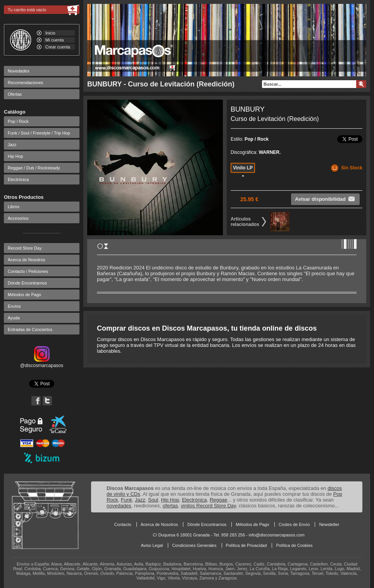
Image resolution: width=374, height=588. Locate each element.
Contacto (123, 524)
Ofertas (15, 94)
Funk (127, 500)
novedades (119, 506)
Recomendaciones (25, 83)
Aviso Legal (152, 545)
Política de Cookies (294, 545)
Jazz (12, 145)
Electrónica (18, 179)
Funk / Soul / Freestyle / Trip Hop (39, 133)
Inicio (50, 33)
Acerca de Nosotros (27, 260)
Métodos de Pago (24, 295)
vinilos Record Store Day (209, 506)
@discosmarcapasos (42, 363)
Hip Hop (16, 156)
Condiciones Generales (194, 545)
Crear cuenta (58, 47)
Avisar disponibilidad (325, 199)
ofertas (171, 506)
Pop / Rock (18, 121)
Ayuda (14, 318)
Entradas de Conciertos (30, 329)
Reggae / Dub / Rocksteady (34, 168)
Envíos (14, 306)
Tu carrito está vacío (27, 10)
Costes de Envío (294, 524)
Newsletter (329, 524)
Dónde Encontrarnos (27, 283)
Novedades (19, 71)
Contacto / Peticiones (28, 271)
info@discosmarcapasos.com (277, 535)
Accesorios (18, 218)
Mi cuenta (55, 40)
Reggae (219, 500)
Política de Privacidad (246, 545)
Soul (153, 500)
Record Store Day (25, 248)
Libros (14, 207)
